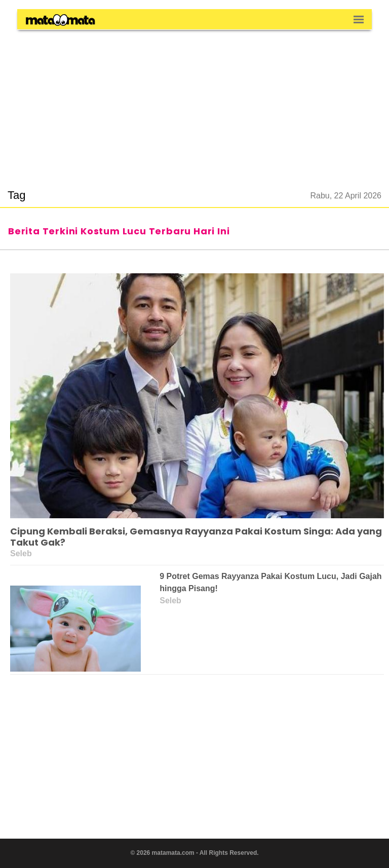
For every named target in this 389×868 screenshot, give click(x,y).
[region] (194, 103)
